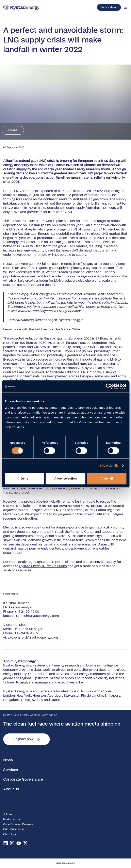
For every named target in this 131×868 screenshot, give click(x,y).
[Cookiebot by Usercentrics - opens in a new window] (109, 386)
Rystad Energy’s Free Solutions (43, 566)
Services (11, 770)
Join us (8, 814)
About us (11, 789)
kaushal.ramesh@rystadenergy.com (31, 616)
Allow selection (65, 478)
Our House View (14, 829)
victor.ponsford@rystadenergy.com (31, 638)
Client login (10, 834)
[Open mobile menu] (126, 7)
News (8, 760)
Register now (27, 739)
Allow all (107, 478)
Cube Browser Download (19, 824)
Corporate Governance (23, 779)
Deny (24, 478)
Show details (109, 465)
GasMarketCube (67, 329)
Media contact (12, 819)
